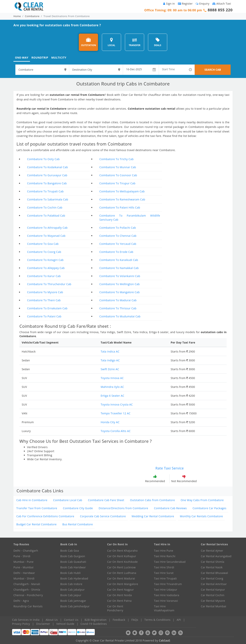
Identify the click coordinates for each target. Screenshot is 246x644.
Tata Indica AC (110, 351)
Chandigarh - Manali (27, 584)
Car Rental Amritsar (214, 584)
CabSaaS (165, 640)
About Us (52, 620)
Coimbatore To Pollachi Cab (118, 228)
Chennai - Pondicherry (28, 595)
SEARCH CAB (213, 70)
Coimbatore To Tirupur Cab (117, 183)
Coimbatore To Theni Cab (44, 300)
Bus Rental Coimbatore (78, 524)
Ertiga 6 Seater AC (113, 396)
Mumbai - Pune (23, 562)
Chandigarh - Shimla (27, 590)
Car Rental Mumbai (214, 606)
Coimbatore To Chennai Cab (118, 236)
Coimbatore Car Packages (209, 508)
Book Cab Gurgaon (73, 556)
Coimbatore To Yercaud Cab (118, 244)
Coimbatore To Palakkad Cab (46, 216)
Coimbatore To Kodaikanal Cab (47, 167)
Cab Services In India (26, 620)
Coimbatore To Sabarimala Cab (48, 199)
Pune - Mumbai (23, 567)
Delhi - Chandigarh (26, 551)
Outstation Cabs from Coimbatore (153, 500)
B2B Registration (96, 620)
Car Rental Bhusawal (214, 573)
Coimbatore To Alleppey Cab (46, 268)
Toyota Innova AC (112, 378)
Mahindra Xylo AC (112, 387)
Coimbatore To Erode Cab (116, 252)
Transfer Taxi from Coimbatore (37, 508)
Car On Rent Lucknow (121, 567)
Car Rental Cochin (213, 595)
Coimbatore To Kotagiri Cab (45, 260)
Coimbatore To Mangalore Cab (120, 292)
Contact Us (71, 620)
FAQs (135, 620)
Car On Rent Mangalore (123, 584)
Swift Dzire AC (110, 369)
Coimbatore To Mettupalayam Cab (122, 191)
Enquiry (202, 4)
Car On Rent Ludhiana (122, 573)
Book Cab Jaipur (71, 595)
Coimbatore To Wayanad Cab (46, 236)
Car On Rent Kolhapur (122, 556)
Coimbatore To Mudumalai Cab (120, 316)
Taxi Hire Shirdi (164, 567)
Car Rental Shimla (213, 562)
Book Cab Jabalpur (73, 590)
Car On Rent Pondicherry (115, 608)
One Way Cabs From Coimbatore (202, 500)
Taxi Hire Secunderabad (170, 562)
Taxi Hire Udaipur (166, 590)
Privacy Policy (21, 624)
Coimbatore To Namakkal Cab (119, 268)
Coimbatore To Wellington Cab (120, 284)
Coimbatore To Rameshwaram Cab (122, 199)
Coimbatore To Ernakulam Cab (47, 308)
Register (185, 4)
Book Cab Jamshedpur (75, 606)
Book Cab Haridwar (73, 567)
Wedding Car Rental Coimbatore (153, 516)
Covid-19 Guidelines (94, 624)
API (179, 620)
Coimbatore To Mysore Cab (45, 292)
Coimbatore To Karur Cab (44, 276)
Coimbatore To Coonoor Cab (118, 175)
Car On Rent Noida (120, 595)
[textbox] (42, 70)
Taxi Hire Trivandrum (168, 584)
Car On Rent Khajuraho (123, 551)
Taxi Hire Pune (164, 551)
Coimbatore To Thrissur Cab (118, 308)
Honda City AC (110, 422)
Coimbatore (32, 16)
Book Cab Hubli (71, 573)
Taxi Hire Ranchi (165, 556)
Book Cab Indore (71, 584)
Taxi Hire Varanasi (166, 601)
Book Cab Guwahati (73, 562)
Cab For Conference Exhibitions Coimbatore (45, 516)
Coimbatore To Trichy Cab (116, 159)
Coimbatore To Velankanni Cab (120, 276)
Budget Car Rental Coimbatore (37, 524)
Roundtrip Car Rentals (28, 606)
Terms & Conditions (157, 620)
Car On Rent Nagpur (121, 590)
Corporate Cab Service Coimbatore (103, 516)
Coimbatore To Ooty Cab (43, 159)
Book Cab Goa (70, 551)
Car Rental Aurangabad (216, 556)
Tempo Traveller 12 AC (116, 413)
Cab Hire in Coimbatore (32, 500)
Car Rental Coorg (212, 578)
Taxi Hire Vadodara (167, 595)
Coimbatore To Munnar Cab (118, 167)
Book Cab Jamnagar (73, 601)
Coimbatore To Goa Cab (43, 244)
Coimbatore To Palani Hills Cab (120, 207)
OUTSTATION (89, 42)
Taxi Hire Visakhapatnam (164, 608)
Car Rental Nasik (212, 567)
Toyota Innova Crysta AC (117, 404)
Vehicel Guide (65, 624)
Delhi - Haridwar (24, 573)
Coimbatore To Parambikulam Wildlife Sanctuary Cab (130, 218)
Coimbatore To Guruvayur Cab (47, 175)
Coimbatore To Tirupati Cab (45, 191)
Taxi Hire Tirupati (165, 578)
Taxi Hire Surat (164, 573)
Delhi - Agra (21, 601)
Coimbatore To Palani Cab (44, 316)
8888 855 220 (220, 10)
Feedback (119, 620)
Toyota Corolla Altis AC (116, 431)
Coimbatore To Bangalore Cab (47, 183)
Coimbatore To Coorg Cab (44, 252)
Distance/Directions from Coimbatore (123, 508)
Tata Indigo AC (110, 360)
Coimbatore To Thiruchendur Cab (49, 284)
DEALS (157, 42)
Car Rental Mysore (213, 601)
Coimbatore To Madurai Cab (118, 300)
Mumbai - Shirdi (24, 578)
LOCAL (111, 42)
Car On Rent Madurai (121, 578)
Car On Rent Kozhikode (123, 562)
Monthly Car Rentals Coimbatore (201, 516)
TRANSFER (135, 42)
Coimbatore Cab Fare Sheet (106, 500)
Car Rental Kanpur (213, 590)
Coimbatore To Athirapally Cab (47, 228)
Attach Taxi (222, 4)
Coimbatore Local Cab (68, 500)
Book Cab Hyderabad (74, 578)
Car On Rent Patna (119, 601)
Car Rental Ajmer (212, 551)
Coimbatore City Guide (78, 508)
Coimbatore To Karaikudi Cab (119, 260)
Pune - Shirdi (22, 556)
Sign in (169, 4)
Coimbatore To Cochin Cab (45, 207)
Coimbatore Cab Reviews (170, 508)
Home (17, 16)
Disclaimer (43, 624)
